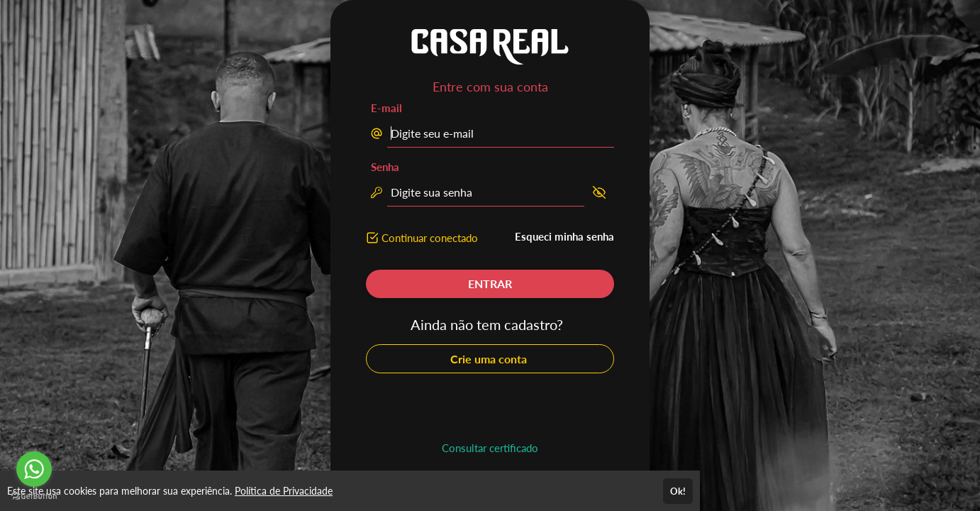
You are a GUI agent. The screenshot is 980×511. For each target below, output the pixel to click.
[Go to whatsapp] (34, 469)
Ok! (678, 491)
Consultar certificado (490, 448)
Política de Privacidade (284, 491)
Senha (385, 167)
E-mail (386, 108)
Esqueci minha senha (564, 236)
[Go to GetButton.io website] (34, 496)
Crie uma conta (490, 359)
